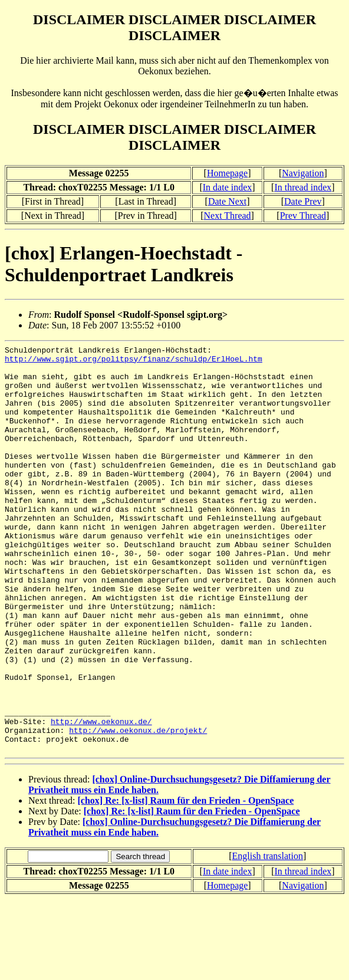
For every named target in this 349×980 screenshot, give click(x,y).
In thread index (303, 187)
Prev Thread (303, 216)
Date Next (227, 201)
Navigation (303, 173)
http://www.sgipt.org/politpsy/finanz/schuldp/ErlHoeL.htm (134, 362)
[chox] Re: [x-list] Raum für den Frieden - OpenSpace (186, 882)
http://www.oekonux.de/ (101, 797)
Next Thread (227, 216)
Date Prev (303, 201)
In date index (228, 187)
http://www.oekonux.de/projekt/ (138, 808)
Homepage (227, 173)
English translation (268, 937)
